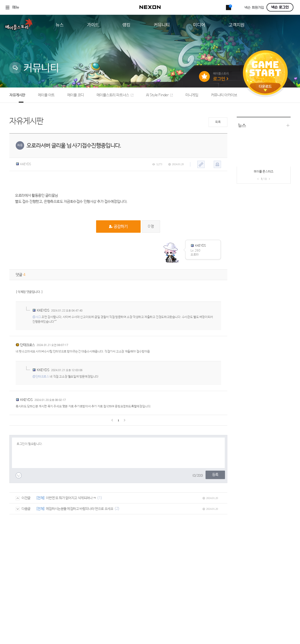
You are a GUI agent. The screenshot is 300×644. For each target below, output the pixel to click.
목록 (218, 122)
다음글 (23, 509)
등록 (215, 475)
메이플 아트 (46, 95)
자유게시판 (17, 95)
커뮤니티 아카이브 (224, 95)
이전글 (23, 498)
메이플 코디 (76, 95)
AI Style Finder (159, 95)
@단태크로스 (41, 377)
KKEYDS (23, 164)
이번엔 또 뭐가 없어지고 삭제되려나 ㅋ (71, 498)
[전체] (41, 498)
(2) (117, 509)
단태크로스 (28, 345)
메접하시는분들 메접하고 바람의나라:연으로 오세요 (80, 509)
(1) (100, 498)
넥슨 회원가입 (254, 8)
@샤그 (37, 317)
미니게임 (192, 95)
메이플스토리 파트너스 (115, 95)
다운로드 (265, 88)
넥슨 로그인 (280, 7)
